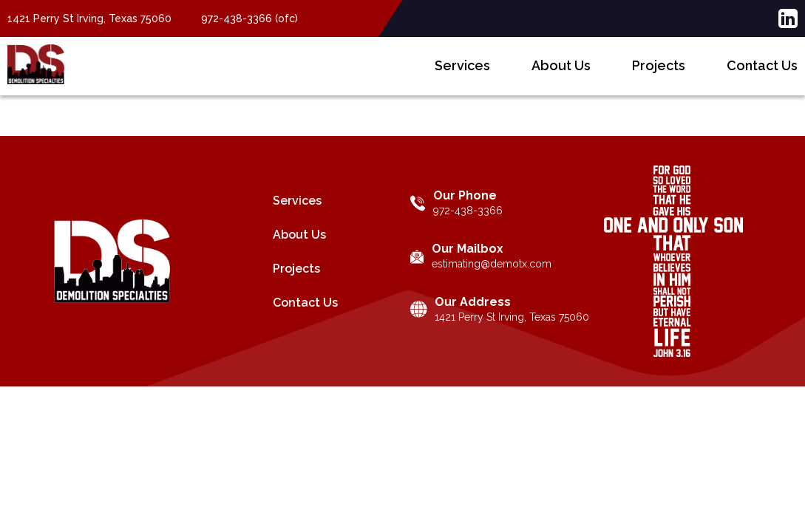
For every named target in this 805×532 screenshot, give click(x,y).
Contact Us (762, 76)
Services (462, 76)
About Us (561, 76)
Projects (659, 76)
